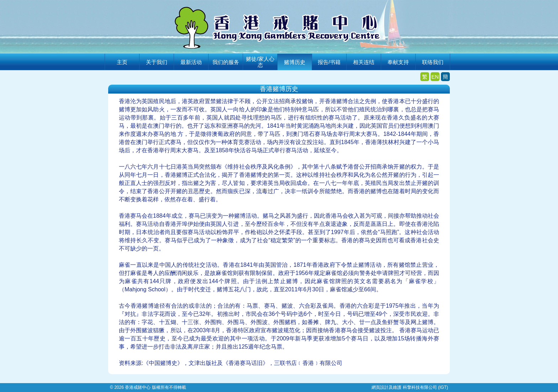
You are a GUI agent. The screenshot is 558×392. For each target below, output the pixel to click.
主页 (122, 62)
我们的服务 (226, 62)
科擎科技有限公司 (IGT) (425, 387)
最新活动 (191, 62)
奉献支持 (398, 62)
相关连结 (364, 62)
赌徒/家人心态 (260, 62)
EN (435, 77)
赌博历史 (295, 62)
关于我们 (157, 62)
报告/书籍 (329, 62)
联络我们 (433, 62)
